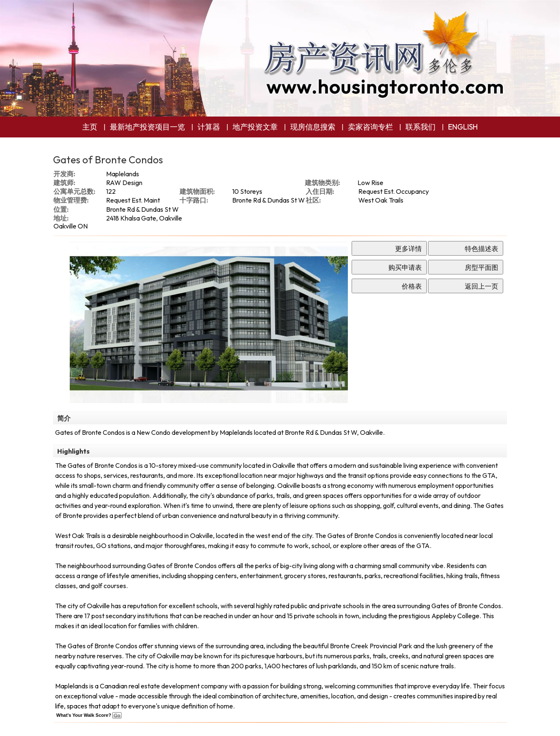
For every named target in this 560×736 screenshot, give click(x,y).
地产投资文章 (255, 127)
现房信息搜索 (313, 127)
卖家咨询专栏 (370, 127)
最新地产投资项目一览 (147, 127)
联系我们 (421, 127)
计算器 (209, 127)
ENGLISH (463, 127)
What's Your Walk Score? (89, 715)
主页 (90, 127)
